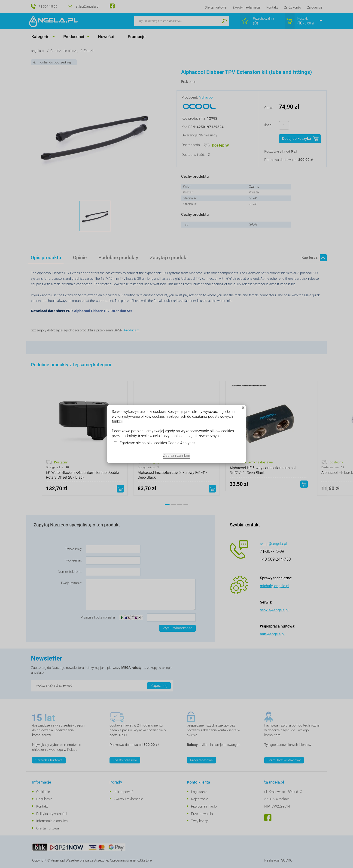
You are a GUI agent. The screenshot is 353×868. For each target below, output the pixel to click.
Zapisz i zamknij (176, 455)
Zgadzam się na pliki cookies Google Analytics (157, 443)
